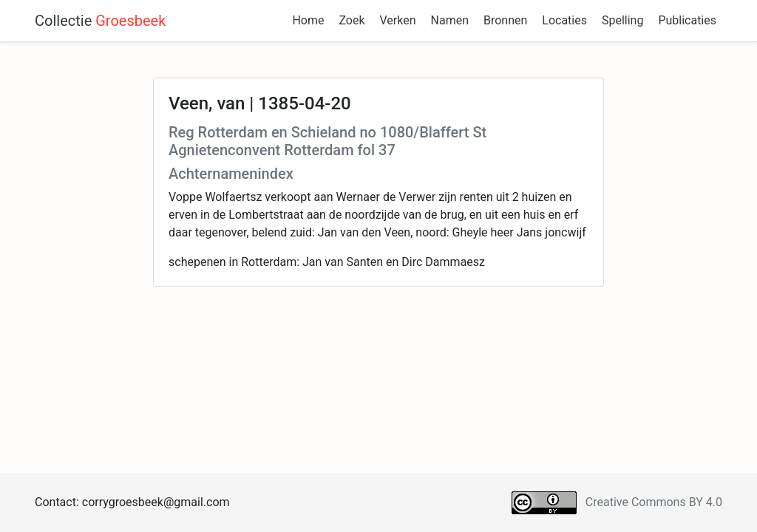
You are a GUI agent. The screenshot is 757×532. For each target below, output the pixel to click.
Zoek (352, 20)
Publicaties (687, 20)
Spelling (622, 20)
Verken (398, 20)
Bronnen (505, 20)
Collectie (100, 21)
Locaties (564, 20)
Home (308, 20)
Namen (450, 20)
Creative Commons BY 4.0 (654, 502)
